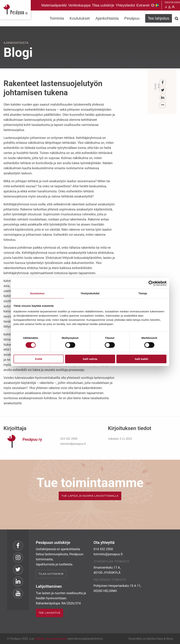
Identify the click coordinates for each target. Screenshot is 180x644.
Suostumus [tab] (37, 293)
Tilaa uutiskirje (103, 5)
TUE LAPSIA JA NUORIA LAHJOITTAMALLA (90, 496)
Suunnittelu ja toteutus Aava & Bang (151, 639)
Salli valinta (90, 359)
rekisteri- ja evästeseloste (51, 639)
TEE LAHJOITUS (49, 613)
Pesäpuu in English (153, 5)
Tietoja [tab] (143, 293)
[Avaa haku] (176, 18)
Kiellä (38, 359)
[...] (163, 105)
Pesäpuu (15, 10)
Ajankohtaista (107, 18)
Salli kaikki (141, 359)
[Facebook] (163, 83)
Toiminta (57, 18)
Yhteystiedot (125, 5)
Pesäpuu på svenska (157, 5)
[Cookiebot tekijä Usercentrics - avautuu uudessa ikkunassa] (151, 283)
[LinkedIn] (163, 98)
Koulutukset (80, 18)
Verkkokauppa (79, 5)
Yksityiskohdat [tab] (90, 293)
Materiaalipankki (54, 5)
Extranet (143, 5)
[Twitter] (163, 90)
